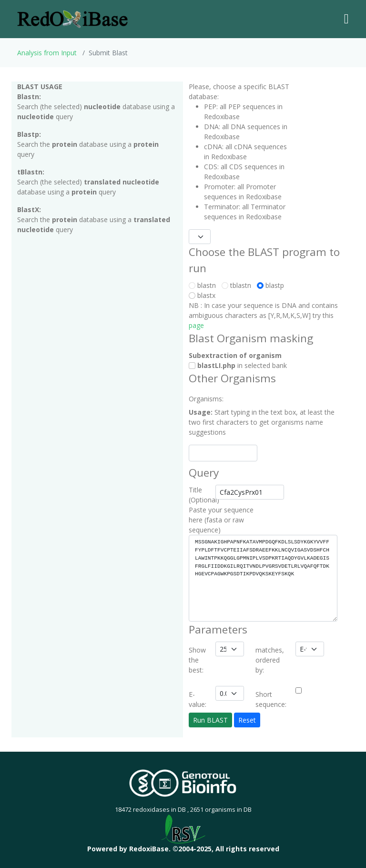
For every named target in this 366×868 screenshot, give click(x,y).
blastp (272, 285)
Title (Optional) (199, 495)
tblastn (238, 285)
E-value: (198, 699)
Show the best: (197, 660)
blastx (204, 295)
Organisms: (199, 399)
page (196, 325)
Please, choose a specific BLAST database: (239, 92)
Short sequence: (271, 699)
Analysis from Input (47, 53)
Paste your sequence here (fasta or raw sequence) (221, 520)
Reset (247, 720)
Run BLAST (210, 720)
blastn (204, 285)
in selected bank (238, 365)
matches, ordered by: (270, 660)
